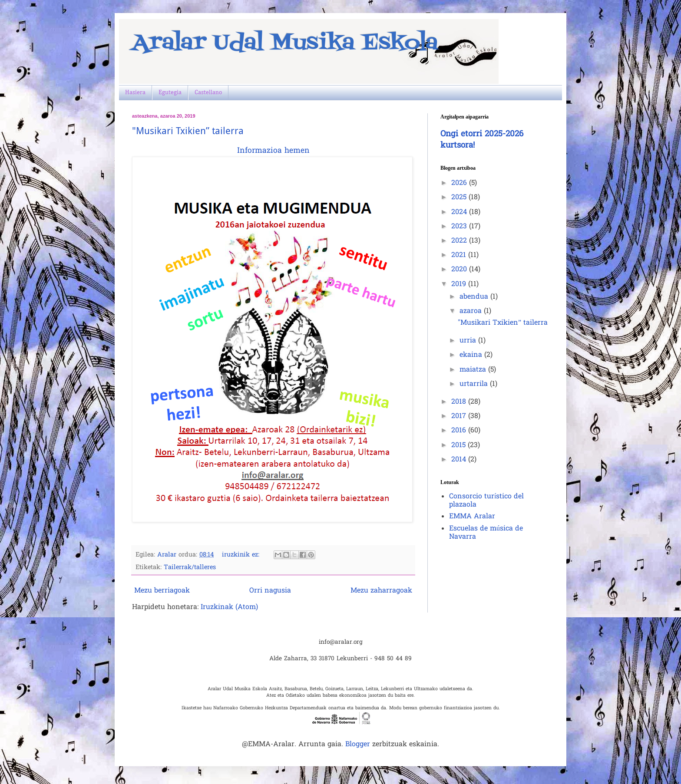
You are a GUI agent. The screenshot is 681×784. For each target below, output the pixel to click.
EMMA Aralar (472, 517)
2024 (460, 212)
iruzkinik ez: (242, 555)
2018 (460, 402)
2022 (460, 241)
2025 (460, 198)
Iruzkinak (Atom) (229, 607)
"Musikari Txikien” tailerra (188, 131)
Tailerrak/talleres (190, 568)
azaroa (472, 311)
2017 (460, 416)
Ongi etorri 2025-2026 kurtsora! (482, 140)
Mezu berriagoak (162, 591)
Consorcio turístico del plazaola (486, 501)
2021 (460, 255)
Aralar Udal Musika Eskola (285, 43)
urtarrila (475, 384)
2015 (460, 445)
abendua (475, 297)
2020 (460, 270)
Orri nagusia (270, 591)
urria (469, 341)
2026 (460, 183)
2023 (460, 227)
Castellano (208, 92)
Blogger (358, 744)
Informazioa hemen (273, 151)
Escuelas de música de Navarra (486, 533)
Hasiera (135, 92)
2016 (460, 431)
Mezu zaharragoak (381, 591)
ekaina (472, 355)
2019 (460, 284)
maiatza (474, 370)
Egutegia (170, 92)
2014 (460, 460)
